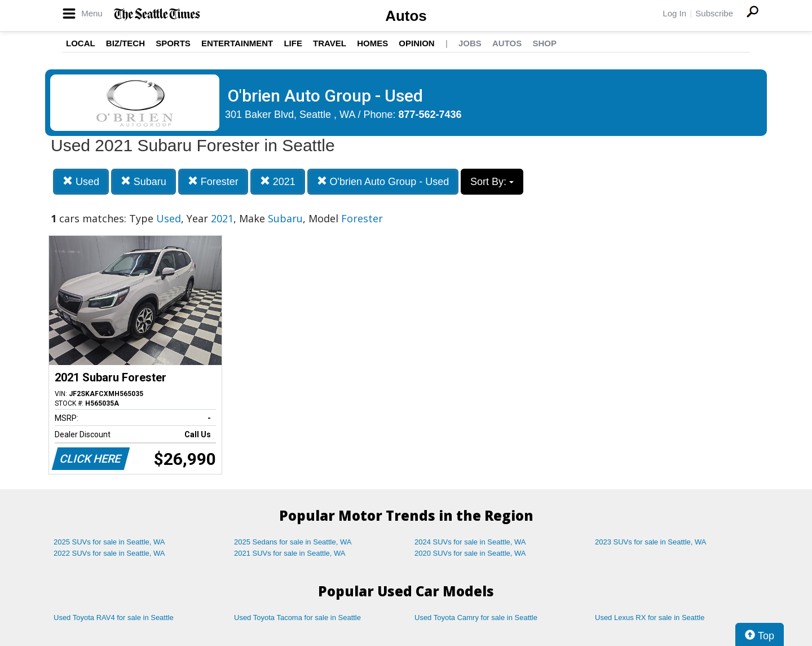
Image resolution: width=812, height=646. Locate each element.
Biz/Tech (125, 43)
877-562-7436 (430, 115)
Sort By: (492, 182)
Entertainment (237, 43)
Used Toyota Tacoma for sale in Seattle (297, 618)
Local (81, 43)
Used (81, 181)
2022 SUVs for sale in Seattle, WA (109, 553)
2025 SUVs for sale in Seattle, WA (109, 542)
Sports (173, 43)
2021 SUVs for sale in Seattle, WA (290, 553)
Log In (674, 13)
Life (293, 43)
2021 (278, 181)
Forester (213, 181)
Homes (372, 43)
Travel (330, 43)
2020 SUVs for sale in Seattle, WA (470, 553)
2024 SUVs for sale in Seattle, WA (470, 542)
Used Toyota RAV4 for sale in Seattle (114, 618)
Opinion (416, 43)
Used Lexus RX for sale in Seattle (650, 618)
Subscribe (714, 13)
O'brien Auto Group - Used (383, 181)
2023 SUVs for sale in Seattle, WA (651, 542)
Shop (544, 43)
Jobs (470, 43)
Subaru (144, 181)
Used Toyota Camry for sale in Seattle (476, 618)
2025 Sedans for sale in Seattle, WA (293, 542)
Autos (406, 16)
